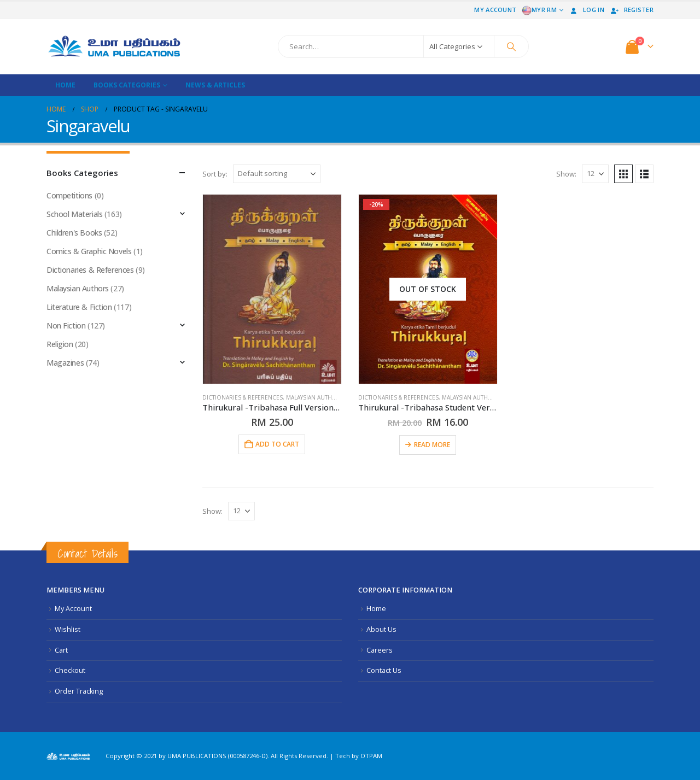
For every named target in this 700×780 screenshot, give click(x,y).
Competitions (69, 195)
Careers (380, 650)
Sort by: (215, 174)
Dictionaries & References (243, 397)
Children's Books (74, 233)
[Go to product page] (272, 289)
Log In (587, 10)
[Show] (595, 174)
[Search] (511, 46)
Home (65, 85)
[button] (623, 174)
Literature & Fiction (79, 307)
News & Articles (215, 85)
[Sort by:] (277, 174)
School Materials (74, 214)
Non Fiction (66, 326)
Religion (60, 344)
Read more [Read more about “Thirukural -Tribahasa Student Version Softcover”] (432, 445)
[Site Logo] (115, 46)
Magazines (65, 363)
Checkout (70, 670)
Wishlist (68, 629)
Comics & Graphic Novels (89, 251)
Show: (566, 174)
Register (632, 10)
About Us (381, 629)
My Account (495, 10)
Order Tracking (79, 691)
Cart (61, 650)
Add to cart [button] (277, 444)
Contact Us (384, 670)
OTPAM (371, 756)
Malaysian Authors (315, 397)
